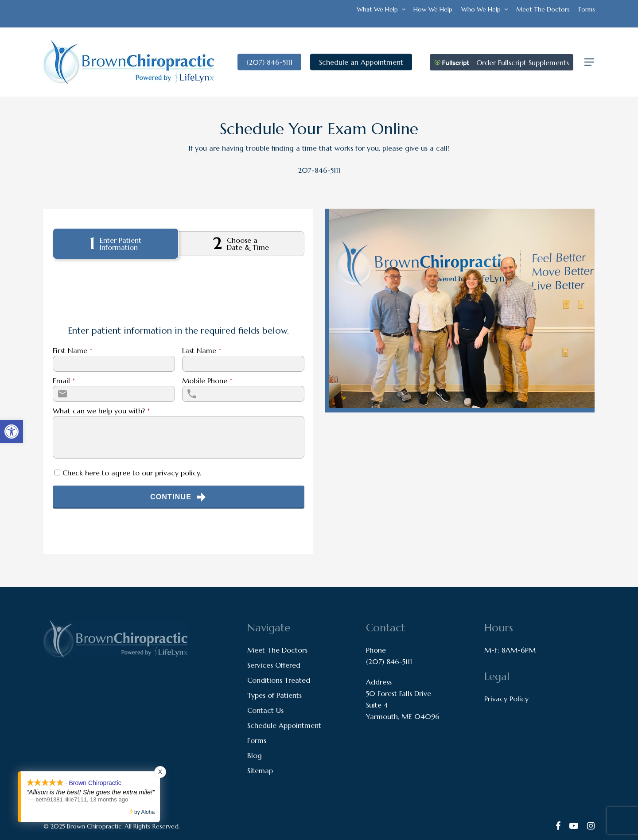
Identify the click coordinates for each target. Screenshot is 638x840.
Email (64, 381)
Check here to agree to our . (132, 473)
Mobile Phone (207, 381)
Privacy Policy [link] (506, 699)
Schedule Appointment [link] (284, 725)
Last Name (202, 350)
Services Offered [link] (274, 665)
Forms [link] (257, 740)
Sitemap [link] (260, 770)
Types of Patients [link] (274, 695)
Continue (178, 497)
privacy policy (177, 473)
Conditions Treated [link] (279, 680)
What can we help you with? (101, 411)
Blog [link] (255, 755)
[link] (12, 432)
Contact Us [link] (265, 710)
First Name (73, 350)
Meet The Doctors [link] (277, 650)
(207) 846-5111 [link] (389, 661)
